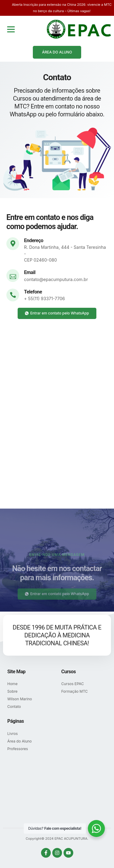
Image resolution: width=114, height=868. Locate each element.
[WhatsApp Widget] (96, 829)
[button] (11, 29)
